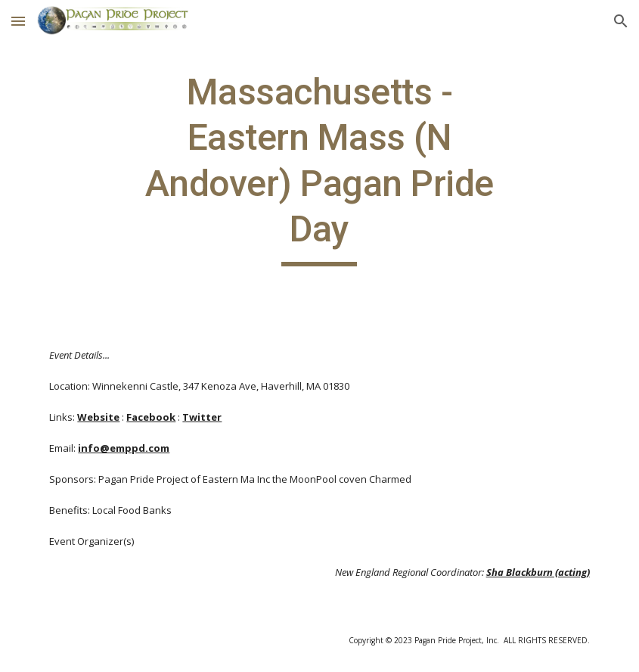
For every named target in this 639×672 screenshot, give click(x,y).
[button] (18, 21)
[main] (319, 168)
